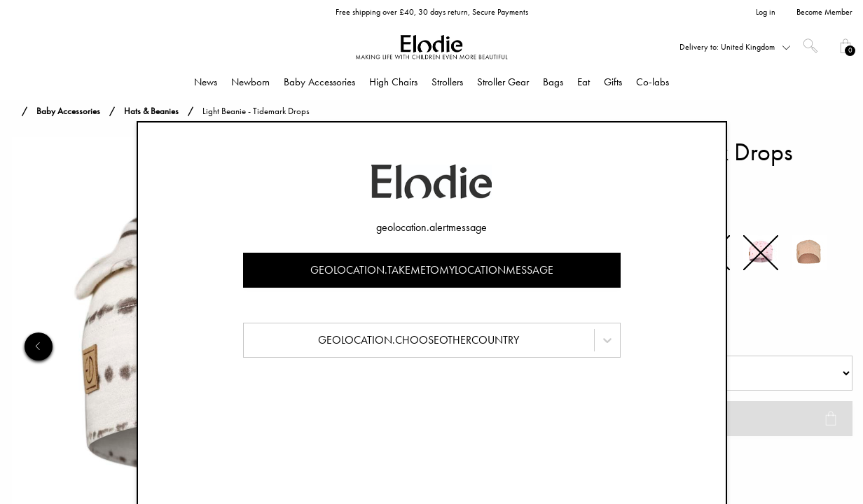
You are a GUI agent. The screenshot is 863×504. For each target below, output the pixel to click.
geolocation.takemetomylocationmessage (432, 270)
